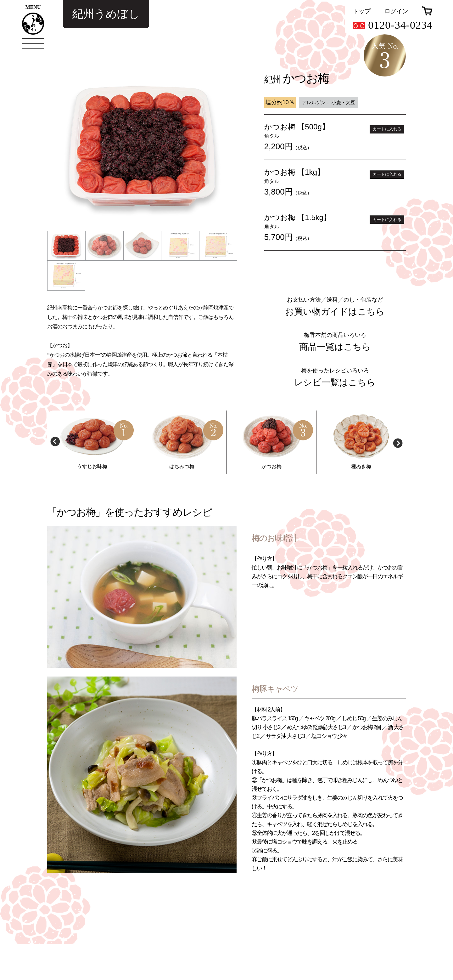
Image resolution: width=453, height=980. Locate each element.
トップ (362, 11)
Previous (55, 478)
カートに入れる (387, 129)
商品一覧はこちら (335, 383)
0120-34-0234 (393, 25)
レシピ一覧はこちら (335, 418)
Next (398, 478)
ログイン (396, 11)
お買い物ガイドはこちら (335, 347)
